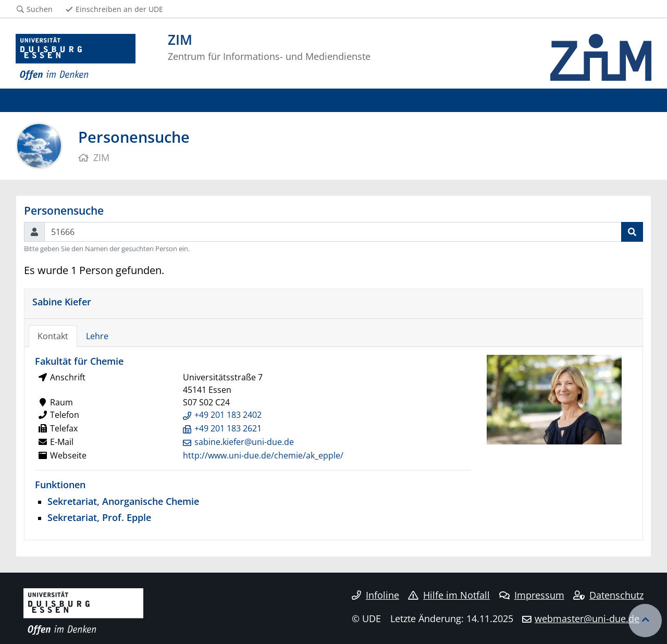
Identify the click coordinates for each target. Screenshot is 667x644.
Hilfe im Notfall (449, 595)
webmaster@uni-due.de (587, 618)
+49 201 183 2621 (228, 428)
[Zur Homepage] (76, 57)
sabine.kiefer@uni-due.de (244, 442)
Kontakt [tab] (53, 336)
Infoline (375, 595)
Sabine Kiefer (62, 301)
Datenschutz (608, 595)
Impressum (532, 595)
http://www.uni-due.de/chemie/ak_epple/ (263, 455)
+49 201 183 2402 (228, 415)
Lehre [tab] (97, 336)
